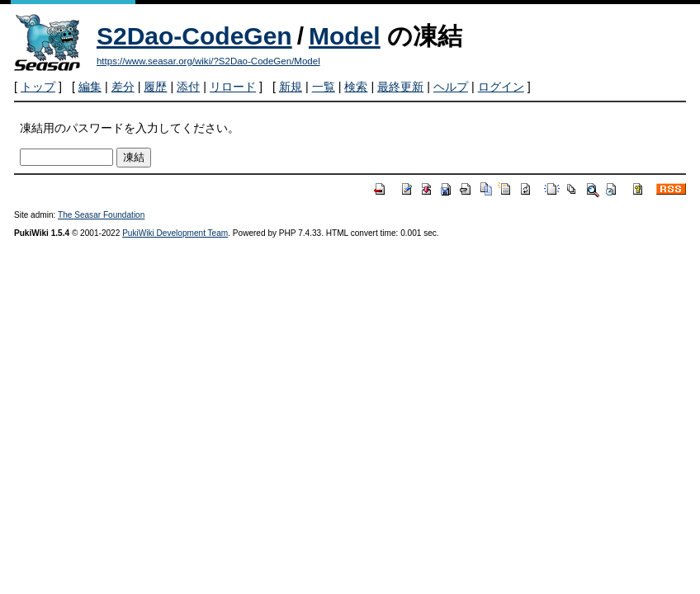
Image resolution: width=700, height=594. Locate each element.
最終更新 (400, 87)
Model (345, 36)
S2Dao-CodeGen (194, 36)
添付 (188, 87)
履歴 (155, 87)
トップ (38, 87)
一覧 (324, 87)
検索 (356, 87)
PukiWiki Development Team (175, 233)
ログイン (501, 87)
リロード (233, 87)
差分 (123, 87)
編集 (90, 87)
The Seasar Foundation (101, 215)
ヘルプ (451, 87)
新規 (291, 87)
